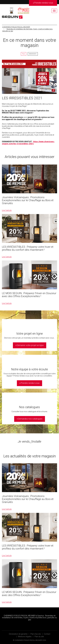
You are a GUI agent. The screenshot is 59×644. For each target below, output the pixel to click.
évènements (33, 54)
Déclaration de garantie (18, 634)
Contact (47, 634)
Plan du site (39, 637)
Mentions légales (25, 637)
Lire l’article (7, 210)
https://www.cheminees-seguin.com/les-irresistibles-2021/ (28, 143)
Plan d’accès (36, 634)
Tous (24, 54)
